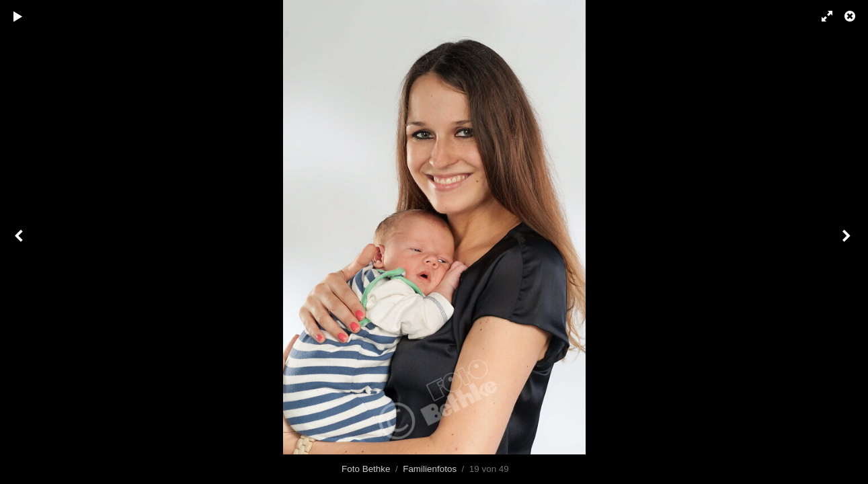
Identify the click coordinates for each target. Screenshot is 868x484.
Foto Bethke (366, 469)
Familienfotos (430, 469)
